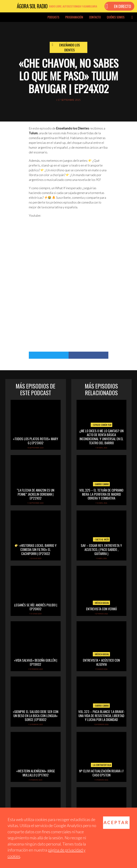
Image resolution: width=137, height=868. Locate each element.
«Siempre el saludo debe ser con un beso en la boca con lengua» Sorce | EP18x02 (36, 715)
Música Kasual (101, 603)
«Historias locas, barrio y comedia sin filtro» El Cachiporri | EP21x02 (36, 549)
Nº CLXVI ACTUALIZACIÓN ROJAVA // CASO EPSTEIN (101, 773)
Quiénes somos (116, 17)
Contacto (95, 17)
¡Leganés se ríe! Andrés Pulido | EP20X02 (36, 607)
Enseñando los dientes (70, 47)
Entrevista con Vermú (101, 609)
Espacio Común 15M (101, 425)
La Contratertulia (101, 765)
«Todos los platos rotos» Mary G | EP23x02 (36, 441)
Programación (74, 17)
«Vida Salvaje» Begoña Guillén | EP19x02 (36, 662)
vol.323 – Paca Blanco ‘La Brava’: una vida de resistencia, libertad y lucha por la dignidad (101, 715)
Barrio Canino (101, 484)
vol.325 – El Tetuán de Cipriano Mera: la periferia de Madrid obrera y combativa (101, 494)
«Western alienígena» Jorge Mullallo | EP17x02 (36, 773)
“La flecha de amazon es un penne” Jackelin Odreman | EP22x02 (36, 494)
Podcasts (53, 17)
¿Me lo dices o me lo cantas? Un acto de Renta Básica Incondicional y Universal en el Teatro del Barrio (101, 437)
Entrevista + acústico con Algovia (101, 662)
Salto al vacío (101, 539)
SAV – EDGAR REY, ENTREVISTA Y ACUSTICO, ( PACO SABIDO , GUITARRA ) (101, 549)
